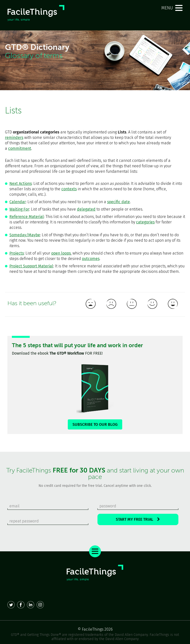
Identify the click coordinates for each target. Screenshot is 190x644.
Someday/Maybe (25, 235)
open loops (61, 253)
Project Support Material (31, 266)
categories (145, 222)
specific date (119, 202)
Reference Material (27, 217)
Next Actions (21, 183)
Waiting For (19, 209)
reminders (14, 138)
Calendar (18, 202)
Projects (17, 253)
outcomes (91, 259)
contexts (69, 189)
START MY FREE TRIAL (138, 519)
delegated (86, 209)
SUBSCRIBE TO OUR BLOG (95, 424)
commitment (20, 148)
